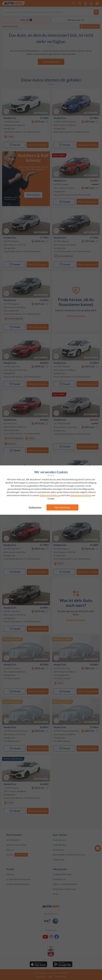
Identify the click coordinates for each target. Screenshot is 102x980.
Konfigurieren (35, 507)
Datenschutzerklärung (50, 495)
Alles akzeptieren (62, 507)
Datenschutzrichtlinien (81, 495)
